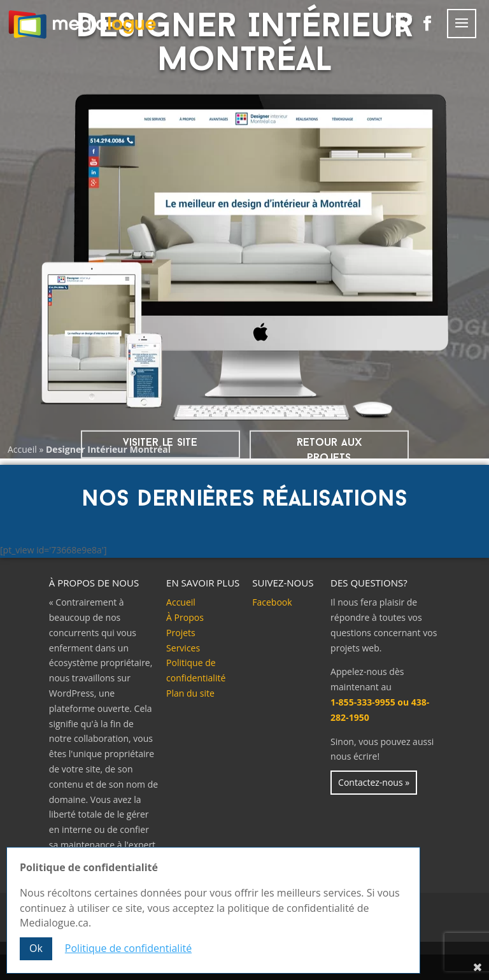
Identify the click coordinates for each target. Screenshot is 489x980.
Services (183, 648)
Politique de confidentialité (128, 948)
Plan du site (190, 693)
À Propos (185, 617)
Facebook (272, 602)
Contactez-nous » (374, 782)
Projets (181, 633)
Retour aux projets (329, 451)
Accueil (22, 449)
